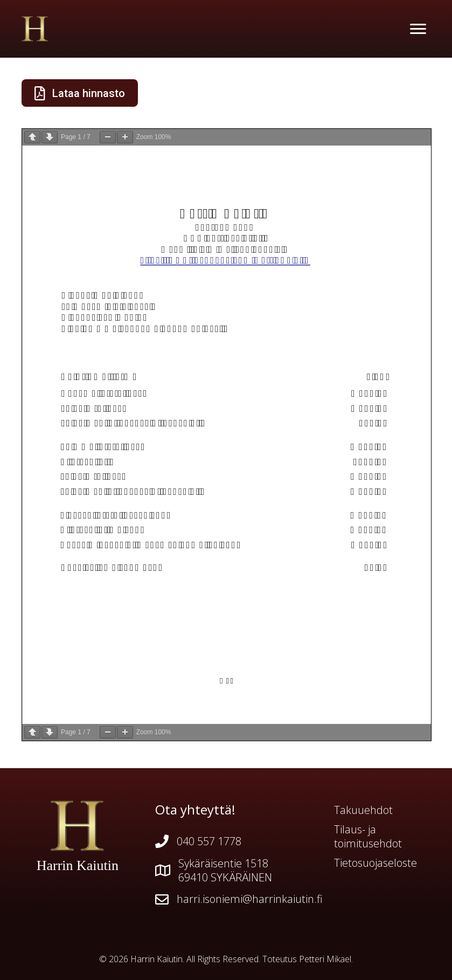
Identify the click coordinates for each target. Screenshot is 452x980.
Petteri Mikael (325, 959)
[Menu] (418, 29)
